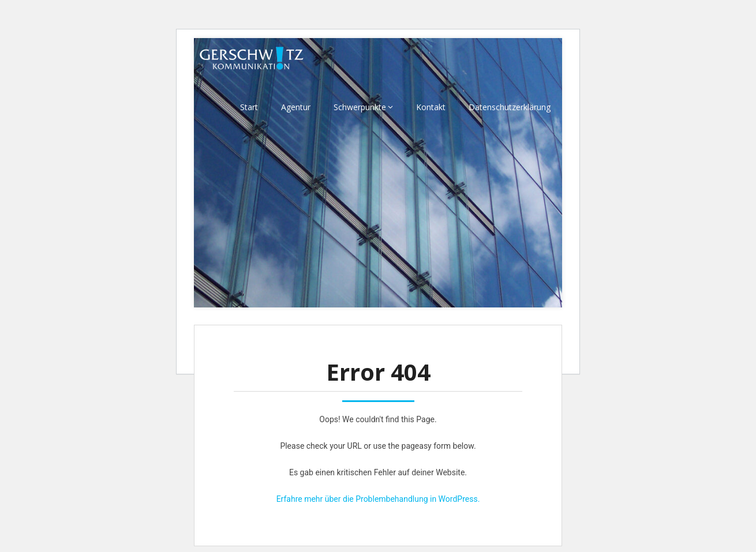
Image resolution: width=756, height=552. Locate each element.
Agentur (296, 107)
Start (249, 107)
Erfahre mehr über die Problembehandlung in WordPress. (378, 499)
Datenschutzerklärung (510, 107)
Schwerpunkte (360, 107)
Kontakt (431, 107)
